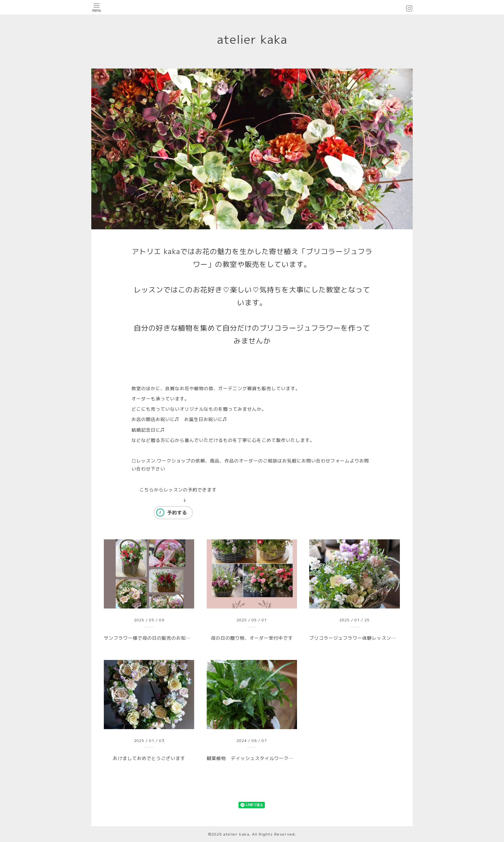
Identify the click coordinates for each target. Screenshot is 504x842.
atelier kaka (258, 39)
